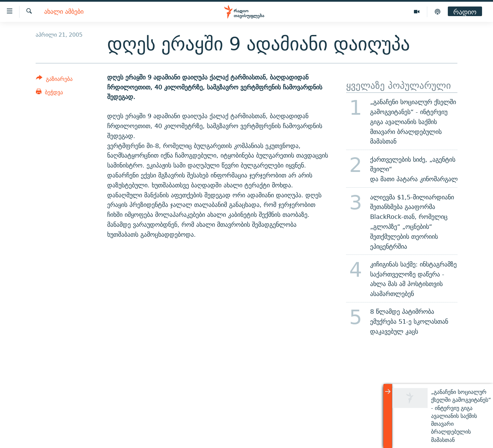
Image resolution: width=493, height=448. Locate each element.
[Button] (54, 80)
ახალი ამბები (64, 12)
